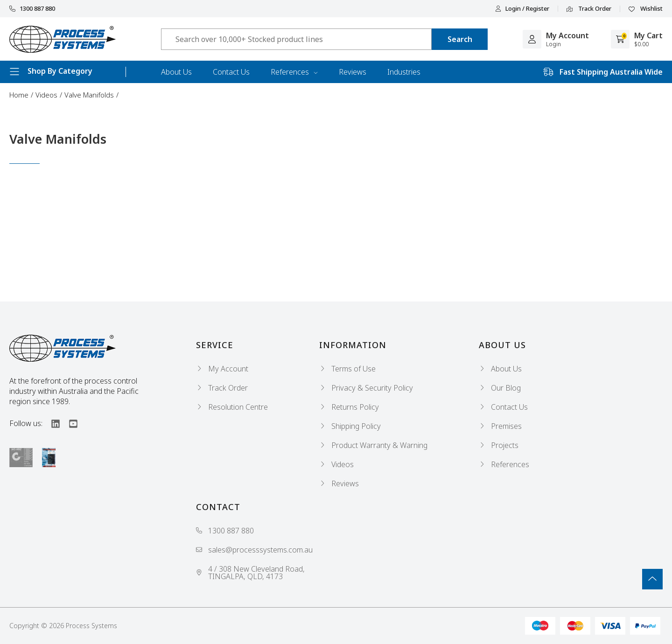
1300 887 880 (32, 9)
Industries (404, 72)
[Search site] (460, 39)
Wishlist (646, 9)
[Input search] (296, 39)
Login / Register (522, 9)
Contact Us (231, 72)
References (294, 72)
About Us (176, 72)
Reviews (353, 72)
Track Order (589, 9)
